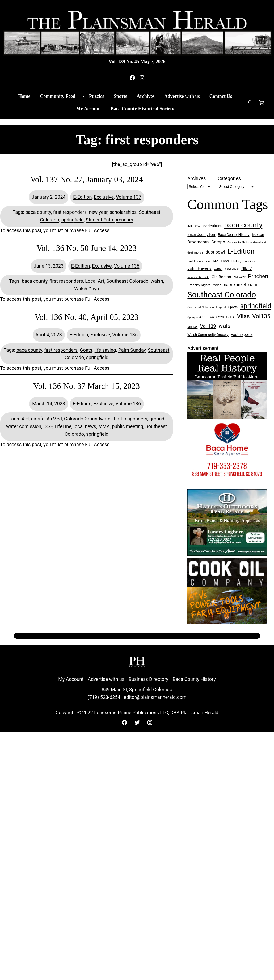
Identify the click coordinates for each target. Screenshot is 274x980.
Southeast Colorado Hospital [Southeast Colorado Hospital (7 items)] (206, 307)
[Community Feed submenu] (83, 96)
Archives (197, 178)
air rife (38, 419)
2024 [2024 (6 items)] (197, 226)
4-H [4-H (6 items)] (190, 226)
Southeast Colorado (128, 281)
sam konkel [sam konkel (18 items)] (235, 285)
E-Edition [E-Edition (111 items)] (241, 251)
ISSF (48, 426)
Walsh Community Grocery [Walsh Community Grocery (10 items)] (208, 335)
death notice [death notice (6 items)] (195, 253)
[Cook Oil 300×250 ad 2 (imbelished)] (227, 623)
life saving (105, 350)
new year (98, 212)
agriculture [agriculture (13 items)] (212, 226)
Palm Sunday (132, 350)
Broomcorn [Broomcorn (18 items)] (198, 242)
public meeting (128, 426)
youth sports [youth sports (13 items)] (242, 335)
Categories (229, 178)
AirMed (54, 419)
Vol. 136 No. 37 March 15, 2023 (87, 386)
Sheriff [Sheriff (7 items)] (253, 285)
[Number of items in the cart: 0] (261, 103)
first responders (70, 212)
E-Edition (82, 197)
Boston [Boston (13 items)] (258, 235)
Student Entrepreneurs (109, 220)
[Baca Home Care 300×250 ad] (227, 485)
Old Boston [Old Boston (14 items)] (222, 277)
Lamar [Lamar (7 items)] (218, 269)
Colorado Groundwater (88, 419)
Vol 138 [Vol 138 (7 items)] (192, 327)
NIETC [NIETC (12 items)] (246, 268)
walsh (157, 281)
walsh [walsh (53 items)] (226, 326)
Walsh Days (87, 289)
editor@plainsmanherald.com (155, 697)
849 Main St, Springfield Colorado (137, 689)
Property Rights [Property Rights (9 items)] (199, 285)
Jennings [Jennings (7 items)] (250, 261)
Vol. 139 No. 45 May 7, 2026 (137, 62)
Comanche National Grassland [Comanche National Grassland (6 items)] (247, 243)
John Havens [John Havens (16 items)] (199, 268)
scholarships (123, 212)
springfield (73, 220)
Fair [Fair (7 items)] (208, 261)
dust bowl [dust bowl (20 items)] (215, 252)
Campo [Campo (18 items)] (218, 242)
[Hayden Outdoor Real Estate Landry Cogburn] (227, 554)
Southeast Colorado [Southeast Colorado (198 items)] (222, 295)
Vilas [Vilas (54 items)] (243, 316)
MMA (104, 426)
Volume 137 (129, 197)
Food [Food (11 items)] (225, 261)
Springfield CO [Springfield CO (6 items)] (196, 317)
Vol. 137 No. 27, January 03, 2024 (87, 179)
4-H (25, 419)
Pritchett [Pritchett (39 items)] (258, 276)
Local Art (95, 281)
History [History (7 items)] (236, 261)
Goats (86, 350)
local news (85, 426)
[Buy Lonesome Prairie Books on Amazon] (227, 417)
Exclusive (104, 197)
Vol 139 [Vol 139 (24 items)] (208, 326)
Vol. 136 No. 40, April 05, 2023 (87, 317)
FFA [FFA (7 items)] (216, 261)
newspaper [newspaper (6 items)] (232, 269)
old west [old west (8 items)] (240, 277)
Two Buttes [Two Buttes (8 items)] (216, 317)
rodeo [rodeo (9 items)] (217, 285)
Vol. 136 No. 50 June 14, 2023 (87, 248)
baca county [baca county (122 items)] (243, 225)
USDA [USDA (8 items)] (230, 317)
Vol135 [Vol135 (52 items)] (261, 316)
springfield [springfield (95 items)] (256, 306)
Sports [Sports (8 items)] (233, 307)
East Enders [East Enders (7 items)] (195, 261)
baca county (38, 212)
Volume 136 (127, 266)
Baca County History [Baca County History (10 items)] (234, 235)
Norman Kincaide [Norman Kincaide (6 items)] (198, 277)
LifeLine (63, 426)
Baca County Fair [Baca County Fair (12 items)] (201, 234)
